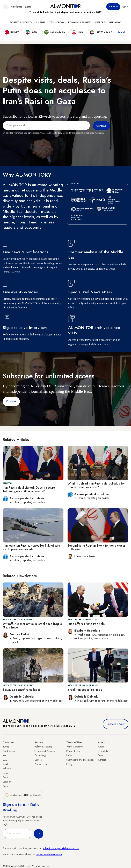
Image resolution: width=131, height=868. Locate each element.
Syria (5, 786)
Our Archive (41, 764)
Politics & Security (21, 22)
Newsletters (16, 7)
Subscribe (113, 7)
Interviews (115, 22)
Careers (102, 760)
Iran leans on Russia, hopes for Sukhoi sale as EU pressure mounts (31, 547)
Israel (5, 764)
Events (28, 7)
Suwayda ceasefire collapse (22, 690)
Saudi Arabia (9, 751)
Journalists (103, 751)
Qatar (6, 777)
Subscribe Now (116, 724)
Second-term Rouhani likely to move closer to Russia (96, 547)
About (101, 747)
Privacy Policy (73, 751)
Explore (100, 22)
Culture (41, 22)
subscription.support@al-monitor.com (61, 848)
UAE (5, 760)
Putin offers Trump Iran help (86, 624)
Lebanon (7, 782)
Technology (57, 22)
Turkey (6, 747)
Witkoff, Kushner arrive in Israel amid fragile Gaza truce (32, 626)
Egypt (5, 773)
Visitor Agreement (75, 747)
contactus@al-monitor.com (49, 854)
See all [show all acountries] (121, 32)
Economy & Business (80, 22)
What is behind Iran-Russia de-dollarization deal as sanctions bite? (96, 485)
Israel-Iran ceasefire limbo (85, 690)
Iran (5, 755)
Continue (11, 401)
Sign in (125, 7)
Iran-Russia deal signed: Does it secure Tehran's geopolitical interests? (29, 489)
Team (101, 755)
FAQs (69, 755)
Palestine (7, 768)
